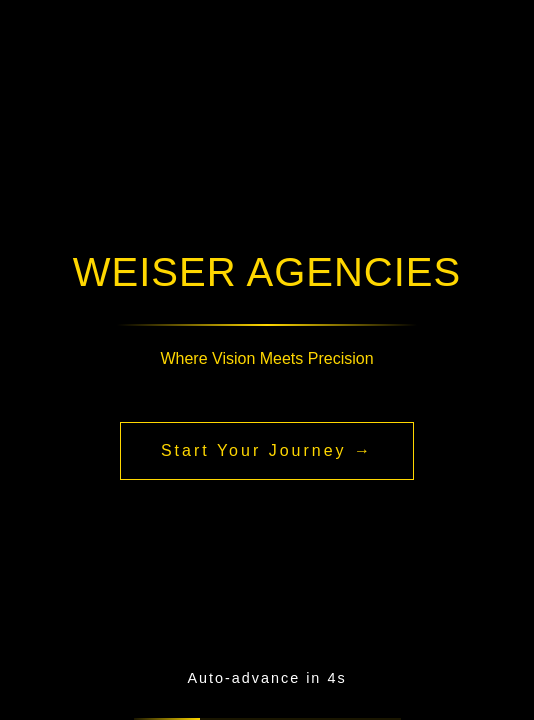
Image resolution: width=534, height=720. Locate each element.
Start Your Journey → (267, 450)
